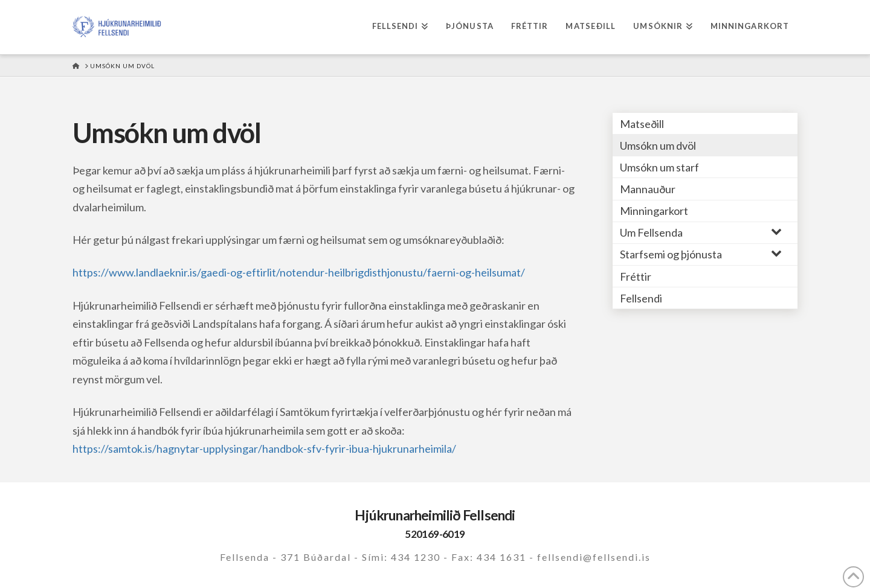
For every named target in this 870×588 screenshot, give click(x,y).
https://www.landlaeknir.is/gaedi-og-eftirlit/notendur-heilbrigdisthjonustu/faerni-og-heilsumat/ (299, 272)
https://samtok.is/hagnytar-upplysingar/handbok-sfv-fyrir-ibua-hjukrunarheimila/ (264, 449)
